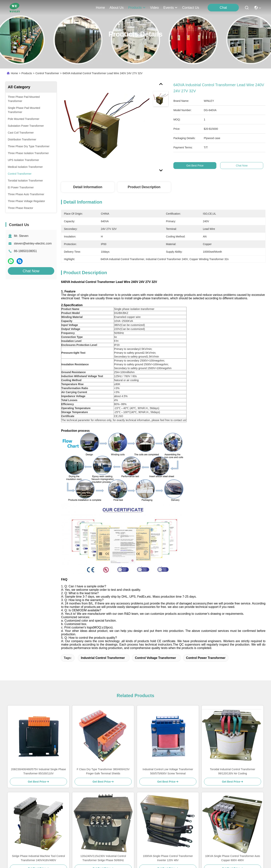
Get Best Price (195, 166)
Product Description (144, 187)
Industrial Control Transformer (103, 658)
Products (27, 73)
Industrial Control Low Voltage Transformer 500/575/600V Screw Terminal (168, 771)
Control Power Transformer (206, 658)
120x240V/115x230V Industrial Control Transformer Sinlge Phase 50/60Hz (103, 858)
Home (100, 8)
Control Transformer (47, 73)
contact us (191, 8)
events (170, 8)
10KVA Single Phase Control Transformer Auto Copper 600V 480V (233, 858)
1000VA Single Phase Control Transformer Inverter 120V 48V (168, 858)
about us (116, 8)
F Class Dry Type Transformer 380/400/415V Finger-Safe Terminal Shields (103, 771)
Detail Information (88, 187)
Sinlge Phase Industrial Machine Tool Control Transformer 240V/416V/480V (38, 858)
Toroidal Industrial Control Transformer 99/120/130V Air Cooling (233, 771)
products (137, 8)
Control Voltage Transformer (155, 658)
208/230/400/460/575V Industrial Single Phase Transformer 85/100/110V (39, 771)
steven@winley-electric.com (33, 243)
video (155, 8)
